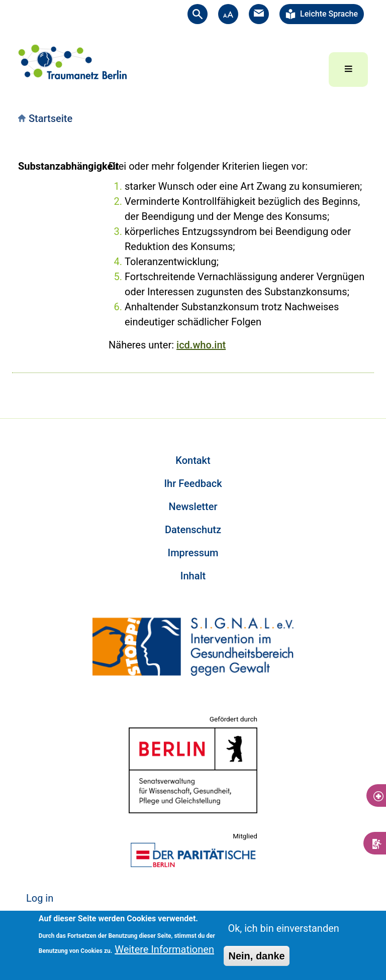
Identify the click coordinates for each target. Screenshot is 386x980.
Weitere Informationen (164, 949)
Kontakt (193, 460)
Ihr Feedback (193, 483)
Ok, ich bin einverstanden (283, 928)
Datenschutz (193, 530)
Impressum (193, 553)
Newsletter (193, 507)
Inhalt (193, 576)
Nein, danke (256, 956)
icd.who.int (201, 345)
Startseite (51, 118)
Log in (40, 898)
